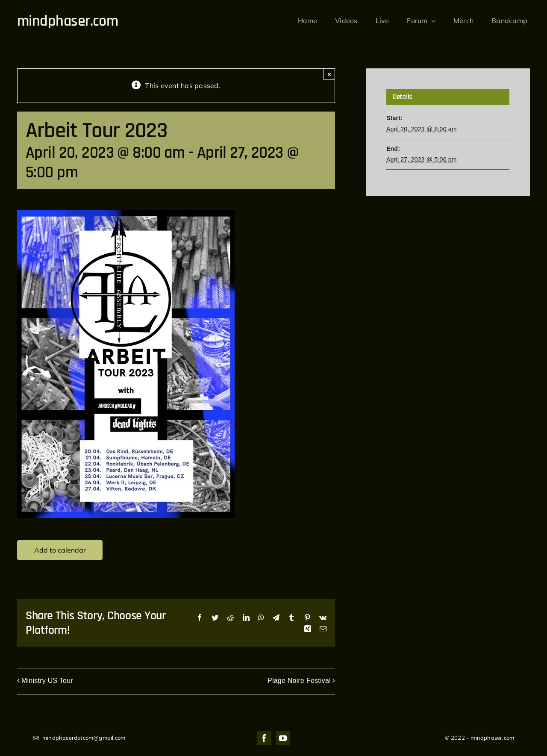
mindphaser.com (68, 21)
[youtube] (283, 738)
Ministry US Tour (47, 681)
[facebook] (264, 738)
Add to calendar (60, 550)
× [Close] (329, 74)
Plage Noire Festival (299, 681)
